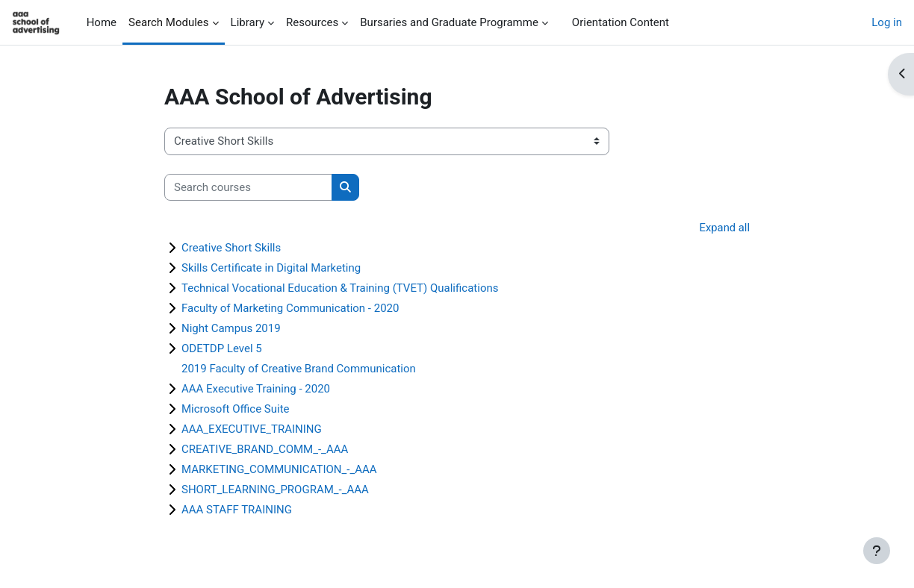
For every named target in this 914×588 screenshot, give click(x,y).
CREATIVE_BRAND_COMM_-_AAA (265, 450)
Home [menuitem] (102, 22)
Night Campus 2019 (231, 329)
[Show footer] (877, 551)
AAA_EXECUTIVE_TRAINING (252, 430)
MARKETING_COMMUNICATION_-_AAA (279, 470)
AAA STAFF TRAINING (237, 510)
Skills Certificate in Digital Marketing (271, 269)
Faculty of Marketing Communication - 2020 (290, 309)
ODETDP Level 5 (222, 349)
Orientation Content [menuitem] (621, 22)
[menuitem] (560, 22)
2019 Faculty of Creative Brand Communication (299, 369)
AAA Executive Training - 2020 (256, 390)
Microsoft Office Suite (236, 410)
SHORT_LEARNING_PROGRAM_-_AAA (275, 490)
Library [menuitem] (248, 22)
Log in (887, 22)
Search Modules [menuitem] (169, 22)
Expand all (724, 228)
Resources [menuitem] (312, 22)
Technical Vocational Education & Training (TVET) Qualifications (340, 289)
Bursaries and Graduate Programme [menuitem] (449, 22)
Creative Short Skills (231, 248)
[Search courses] (248, 188)
